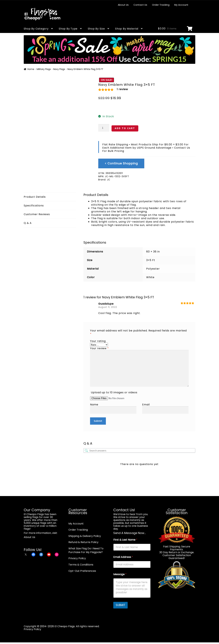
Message (120, 574)
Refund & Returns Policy (83, 542)
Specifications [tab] (34, 206)
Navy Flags (59, 69)
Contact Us (140, 5)
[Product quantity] (104, 128)
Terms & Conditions (81, 565)
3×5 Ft (151, 260)
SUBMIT (120, 605)
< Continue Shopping (121, 163)
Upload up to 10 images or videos (114, 392)
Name (94, 405)
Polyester (153, 269)
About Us (123, 5)
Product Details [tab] (35, 197)
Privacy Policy (77, 558)
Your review (99, 348)
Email (146, 405)
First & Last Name (125, 540)
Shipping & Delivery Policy (85, 536)
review (122, 89)
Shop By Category (36, 29)
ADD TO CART (125, 128)
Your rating (98, 341)
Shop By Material (127, 29)
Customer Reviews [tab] (37, 214)
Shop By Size (96, 29)
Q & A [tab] (28, 223)
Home (31, 69)
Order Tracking (161, 5)
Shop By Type (68, 29)
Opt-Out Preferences (82, 571)
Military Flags (44, 69)
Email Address (123, 557)
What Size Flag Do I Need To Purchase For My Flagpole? (86, 550)
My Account (181, 5)
